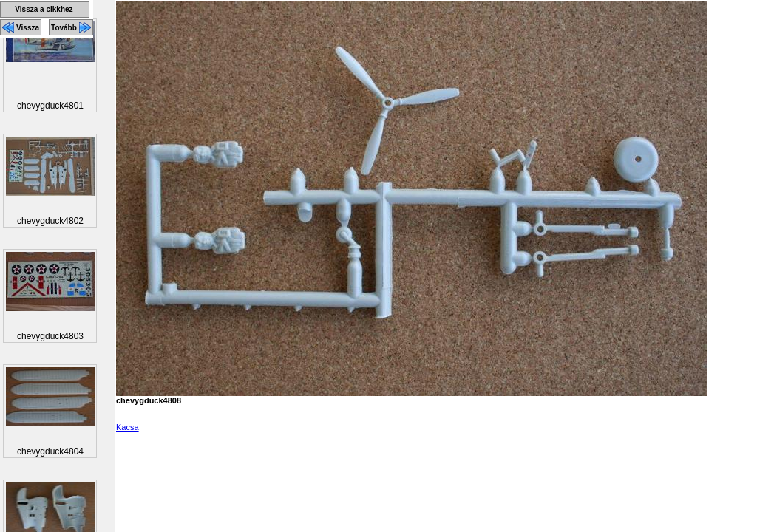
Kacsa (128, 427)
